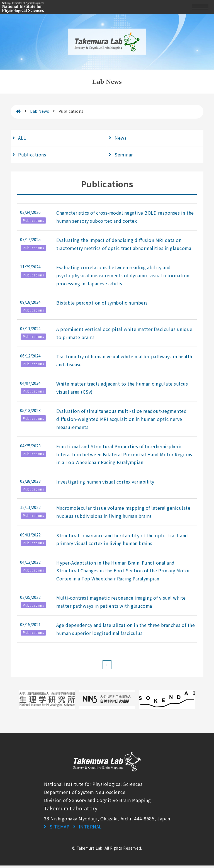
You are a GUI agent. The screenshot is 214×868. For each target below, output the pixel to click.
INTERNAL (90, 829)
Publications (32, 155)
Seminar (124, 155)
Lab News (40, 111)
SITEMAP (59, 829)
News (121, 138)
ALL (22, 138)
